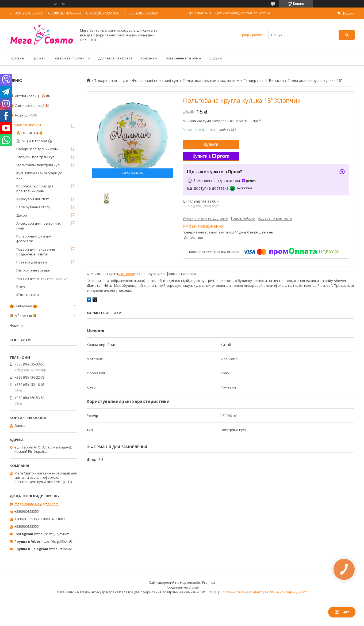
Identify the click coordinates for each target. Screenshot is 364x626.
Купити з (211, 156)
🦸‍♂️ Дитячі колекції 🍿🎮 (30, 96)
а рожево (126, 274)
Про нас (39, 58)
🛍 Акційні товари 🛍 (34, 141)
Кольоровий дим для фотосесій (34, 239)
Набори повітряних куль (37, 149)
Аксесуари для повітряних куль (39, 226)
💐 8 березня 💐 (23, 316)
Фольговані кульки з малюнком (211, 81)
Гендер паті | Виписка (264, 81)
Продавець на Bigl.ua (182, 587)
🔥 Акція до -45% (23, 115)
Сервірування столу (33, 207)
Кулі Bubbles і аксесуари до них (39, 175)
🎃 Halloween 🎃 (23, 306)
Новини (16, 325)
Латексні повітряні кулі (36, 157)
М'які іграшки (28, 295)
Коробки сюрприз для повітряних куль (35, 188)
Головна (17, 58)
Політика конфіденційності (286, 592)
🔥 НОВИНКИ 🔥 (30, 133)
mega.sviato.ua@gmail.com (37, 504)
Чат (342, 612)
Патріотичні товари (33, 270)
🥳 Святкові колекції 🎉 (29, 105)
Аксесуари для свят (33, 199)
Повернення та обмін (183, 58)
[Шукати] (347, 35)
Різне (21, 286)
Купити (211, 144)
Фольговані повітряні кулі (155, 81)
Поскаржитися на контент (241, 592)
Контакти (149, 58)
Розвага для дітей (32, 262)
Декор (22, 215)
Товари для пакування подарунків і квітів (36, 252)
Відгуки (216, 58)
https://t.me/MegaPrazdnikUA (73, 549)
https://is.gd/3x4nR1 (58, 541)
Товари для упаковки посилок (42, 278)
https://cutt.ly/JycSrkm (52, 534)
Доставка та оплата (115, 58)
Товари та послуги (69, 58)
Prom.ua (209, 582)
